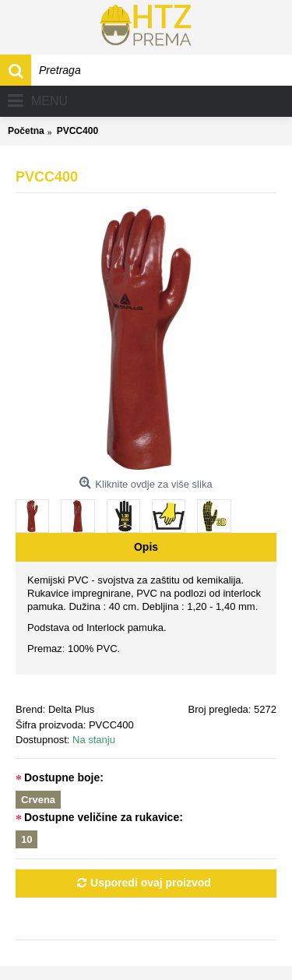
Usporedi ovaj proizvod (151, 883)
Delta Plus (71, 709)
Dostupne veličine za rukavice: (104, 817)
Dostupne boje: (64, 777)
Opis (146, 547)
